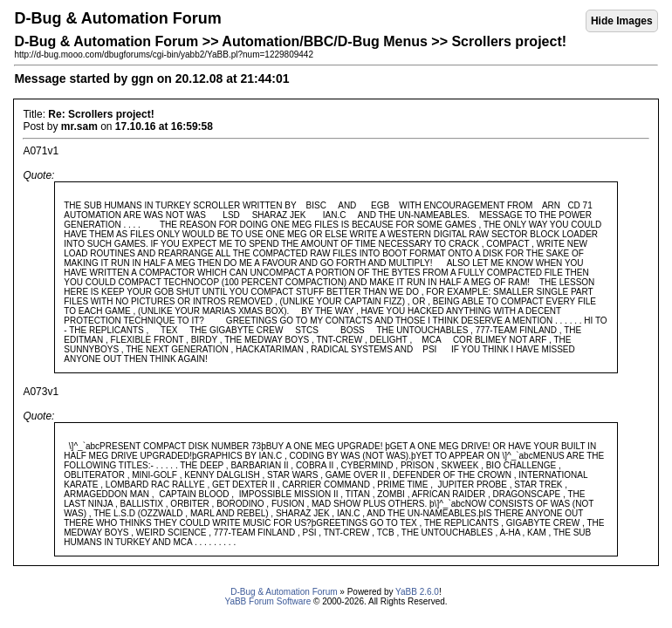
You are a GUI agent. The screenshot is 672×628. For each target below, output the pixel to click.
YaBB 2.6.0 (417, 592)
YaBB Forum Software (267, 601)
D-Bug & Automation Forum (284, 592)
